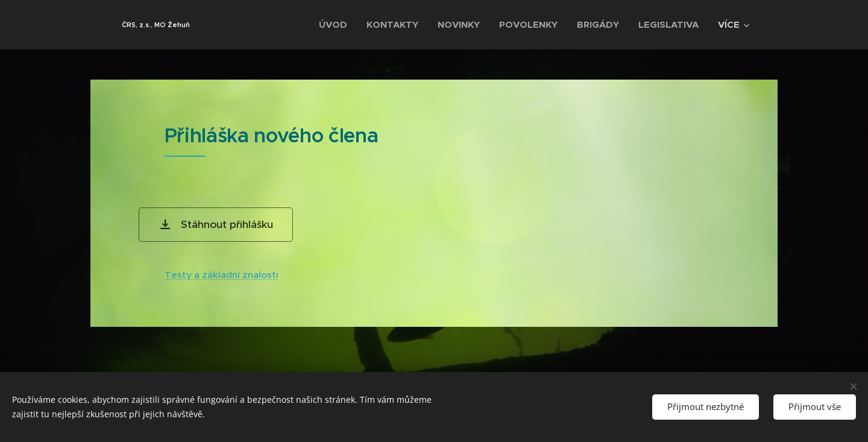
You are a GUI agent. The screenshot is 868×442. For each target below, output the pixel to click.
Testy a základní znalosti (222, 275)
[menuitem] (336, 25)
